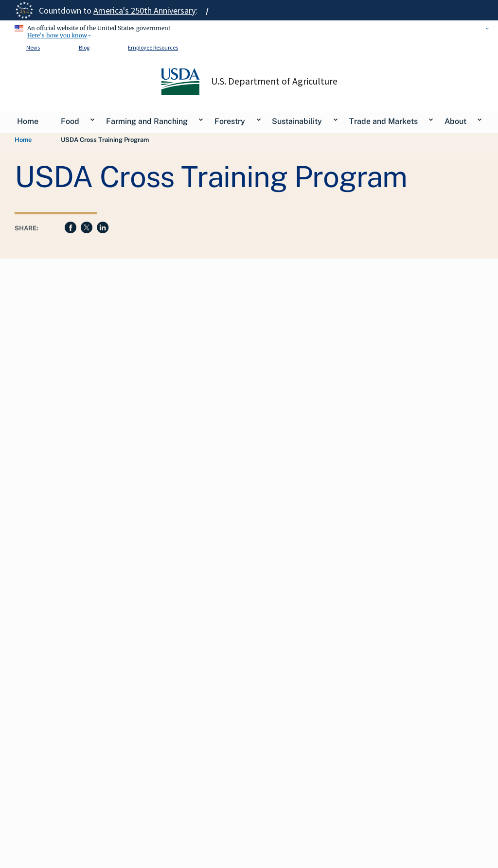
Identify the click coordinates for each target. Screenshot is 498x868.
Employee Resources (153, 47)
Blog (84, 47)
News (33, 47)
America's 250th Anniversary (144, 10)
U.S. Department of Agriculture (274, 81)
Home (23, 140)
